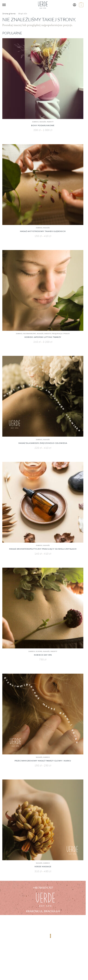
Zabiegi (35, 122)
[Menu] (7, 5)
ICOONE (39, 651)
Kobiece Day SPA (43, 655)
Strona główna (9, 14)
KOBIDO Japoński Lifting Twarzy (43, 337)
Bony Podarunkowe (43, 125)
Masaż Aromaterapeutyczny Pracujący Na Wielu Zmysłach (43, 549)
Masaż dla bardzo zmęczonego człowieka (43, 443)
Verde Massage (43, 867)
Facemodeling (30, 334)
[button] (81, 5)
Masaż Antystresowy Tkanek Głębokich (43, 231)
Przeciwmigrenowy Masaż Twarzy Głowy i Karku (43, 761)
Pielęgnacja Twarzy (61, 334)
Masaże (43, 122)
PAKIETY (50, 122)
